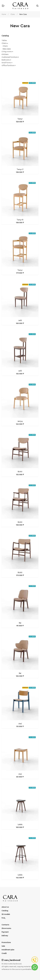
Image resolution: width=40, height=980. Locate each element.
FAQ (3, 918)
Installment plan (8, 950)
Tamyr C (20, 169)
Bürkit (20, 472)
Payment (5, 932)
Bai (20, 623)
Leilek (20, 824)
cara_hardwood (11, 960)
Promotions (6, 943)
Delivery (5, 936)
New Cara (7, 49)
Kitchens (5, 54)
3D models (6, 914)
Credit (4, 953)
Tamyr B (20, 220)
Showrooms (6, 928)
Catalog (5, 911)
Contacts (5, 925)
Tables (4, 40)
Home (4, 14)
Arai (20, 724)
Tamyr (20, 119)
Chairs (13, 14)
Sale (3, 946)
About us (5, 907)
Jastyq (20, 421)
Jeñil (20, 321)
